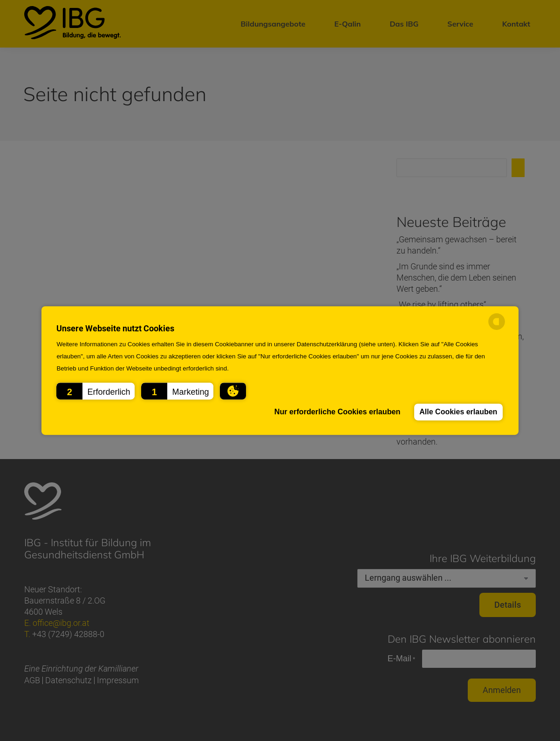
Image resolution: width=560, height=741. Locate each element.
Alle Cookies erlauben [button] (457, 412)
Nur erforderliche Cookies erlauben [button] (334, 412)
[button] (96, 391)
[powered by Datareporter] (497, 328)
